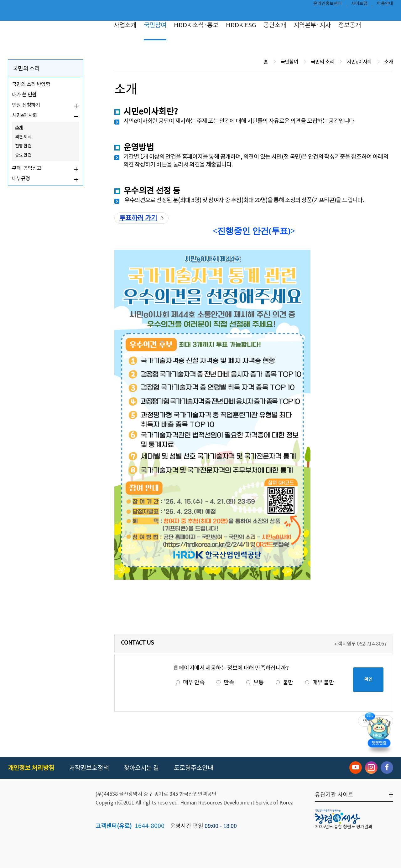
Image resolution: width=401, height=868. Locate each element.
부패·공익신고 (27, 168)
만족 (225, 682)
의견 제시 (23, 137)
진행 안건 (23, 146)
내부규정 (21, 178)
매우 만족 (190, 682)
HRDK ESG (241, 25)
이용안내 (385, 5)
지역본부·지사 (312, 25)
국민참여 (155, 25)
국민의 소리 (26, 68)
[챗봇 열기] (379, 734)
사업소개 (125, 25)
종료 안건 (23, 155)
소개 (19, 128)
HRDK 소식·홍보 (196, 25)
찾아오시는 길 (141, 768)
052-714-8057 (372, 644)
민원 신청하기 (26, 105)
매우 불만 (320, 682)
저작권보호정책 (89, 768)
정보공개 (350, 25)
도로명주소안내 (194, 768)
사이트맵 (359, 5)
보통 (255, 682)
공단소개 (275, 25)
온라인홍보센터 (328, 5)
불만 (284, 682)
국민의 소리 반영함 (31, 84)
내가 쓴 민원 (24, 94)
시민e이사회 (24, 115)
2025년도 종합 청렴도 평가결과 (344, 827)
